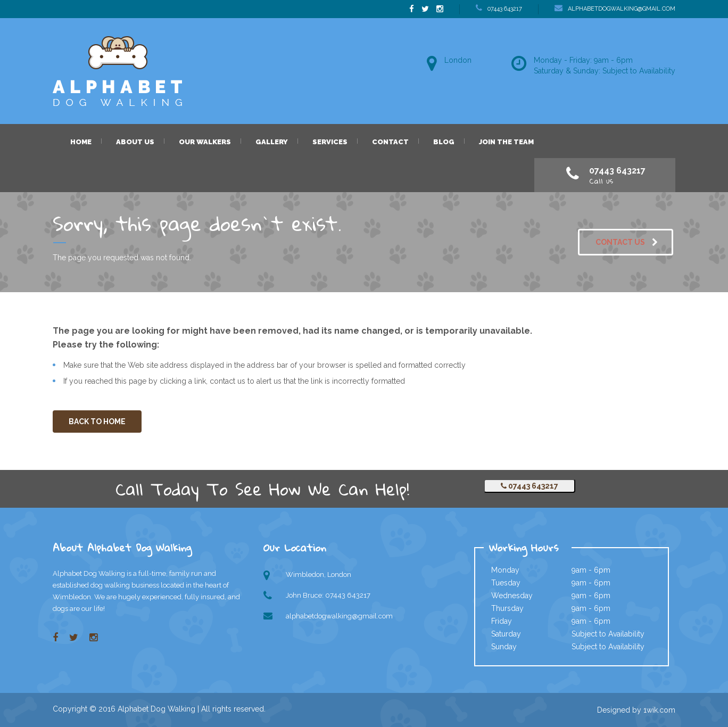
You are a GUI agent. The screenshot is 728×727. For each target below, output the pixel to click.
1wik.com (659, 710)
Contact (390, 142)
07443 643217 (530, 486)
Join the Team (506, 142)
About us (135, 142)
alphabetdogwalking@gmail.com (339, 616)
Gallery (272, 142)
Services (330, 142)
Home (81, 142)
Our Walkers (205, 142)
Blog (444, 142)
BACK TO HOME (97, 422)
